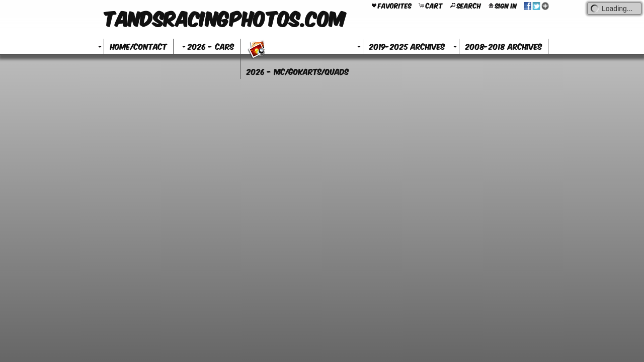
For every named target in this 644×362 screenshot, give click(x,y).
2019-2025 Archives (407, 46)
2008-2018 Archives (504, 46)
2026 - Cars (207, 46)
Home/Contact (139, 46)
